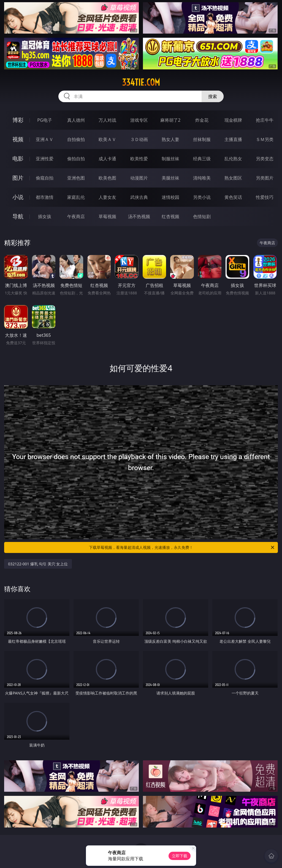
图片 (18, 178)
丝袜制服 (202, 139)
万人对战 (107, 120)
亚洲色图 (76, 178)
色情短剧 (202, 216)
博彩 (18, 120)
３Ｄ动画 (139, 139)
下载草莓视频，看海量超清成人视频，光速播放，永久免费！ (182, 547)
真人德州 (76, 120)
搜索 (213, 96)
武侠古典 (139, 197)
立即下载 (180, 856)
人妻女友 (107, 197)
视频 (18, 139)
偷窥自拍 (45, 178)
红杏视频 (170, 216)
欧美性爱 (139, 159)
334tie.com (141, 82)
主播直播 (233, 139)
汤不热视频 (139, 216)
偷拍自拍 (76, 159)
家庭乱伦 (76, 197)
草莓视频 (107, 216)
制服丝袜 (170, 159)
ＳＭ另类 (265, 139)
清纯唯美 (202, 178)
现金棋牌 (233, 120)
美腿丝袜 (170, 178)
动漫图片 (139, 178)
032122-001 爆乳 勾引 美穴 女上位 (38, 564)
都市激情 (45, 197)
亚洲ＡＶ (45, 139)
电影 (18, 158)
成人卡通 (107, 159)
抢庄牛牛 (265, 120)
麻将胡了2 (170, 120)
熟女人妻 (170, 139)
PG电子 (44, 120)
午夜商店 (76, 216)
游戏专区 (139, 120)
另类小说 (202, 197)
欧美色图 (107, 178)
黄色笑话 (233, 197)
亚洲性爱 (45, 159)
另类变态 (265, 159)
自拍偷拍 (76, 139)
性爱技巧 (265, 197)
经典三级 (202, 159)
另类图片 (265, 178)
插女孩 (45, 216)
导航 (18, 216)
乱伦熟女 (233, 159)
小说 (18, 197)
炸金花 (202, 120)
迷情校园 (170, 197)
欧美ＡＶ (107, 139)
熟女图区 (233, 178)
